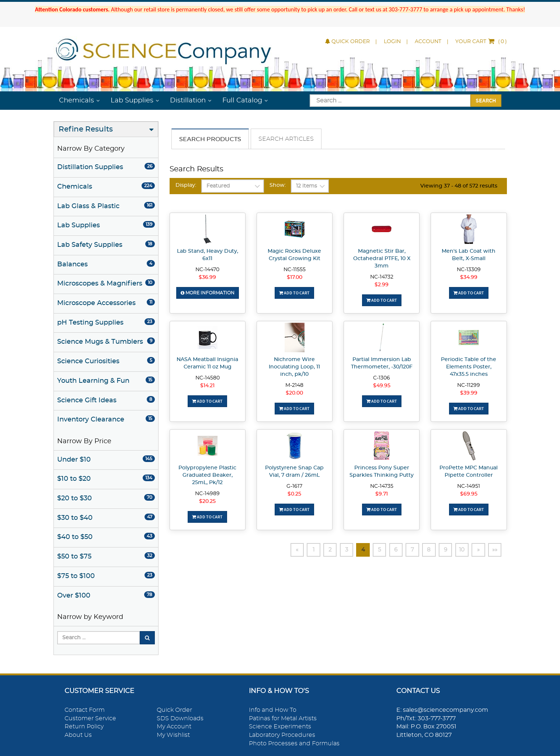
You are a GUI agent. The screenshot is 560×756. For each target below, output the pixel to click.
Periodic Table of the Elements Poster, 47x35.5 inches (469, 367)
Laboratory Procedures (282, 735)
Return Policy (84, 727)
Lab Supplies (132, 101)
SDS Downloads (180, 718)
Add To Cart (294, 293)
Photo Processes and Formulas (294, 743)
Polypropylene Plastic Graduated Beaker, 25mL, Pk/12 (207, 475)
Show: (278, 185)
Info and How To (273, 710)
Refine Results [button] (86, 129)
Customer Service (90, 718)
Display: (186, 185)
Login (392, 42)
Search (486, 100)
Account (428, 42)
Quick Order (347, 42)
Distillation (188, 101)
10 (459, 550)
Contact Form (85, 710)
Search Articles (286, 139)
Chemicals (76, 101)
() (481, 42)
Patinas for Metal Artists (283, 718)
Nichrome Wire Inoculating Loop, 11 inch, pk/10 (294, 367)
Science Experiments (280, 727)
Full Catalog (242, 101)
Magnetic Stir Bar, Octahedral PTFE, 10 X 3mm (382, 259)
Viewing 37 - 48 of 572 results (459, 186)
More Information (208, 293)
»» (494, 550)
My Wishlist (173, 735)
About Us (78, 735)
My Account (174, 727)
